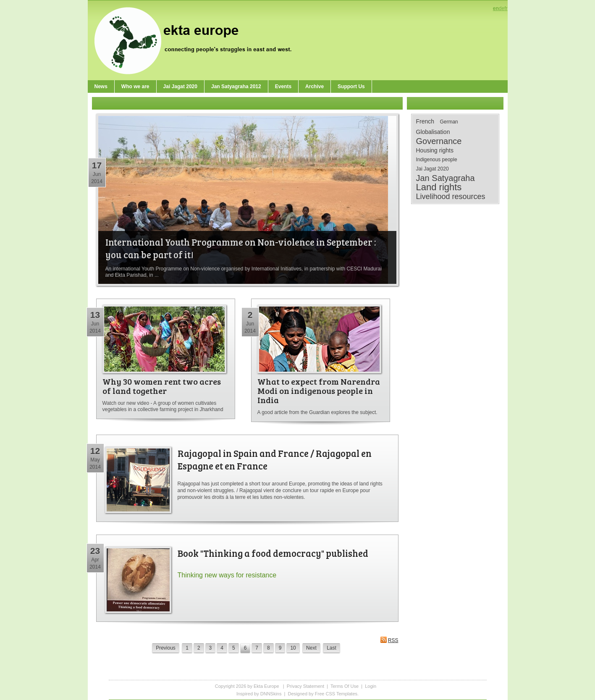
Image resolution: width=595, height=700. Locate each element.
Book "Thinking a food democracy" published (273, 553)
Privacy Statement (305, 686)
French (425, 121)
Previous (166, 648)
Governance (439, 141)
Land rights (439, 187)
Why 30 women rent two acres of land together (162, 386)
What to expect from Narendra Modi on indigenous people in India (319, 391)
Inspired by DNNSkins (259, 694)
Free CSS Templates (336, 694)
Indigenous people (437, 160)
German (449, 122)
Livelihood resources (451, 197)
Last (332, 648)
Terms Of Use (345, 686)
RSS (389, 640)
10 (293, 648)
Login (371, 686)
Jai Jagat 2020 (432, 169)
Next (311, 648)
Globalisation (433, 132)
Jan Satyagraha (446, 178)
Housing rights (435, 150)
